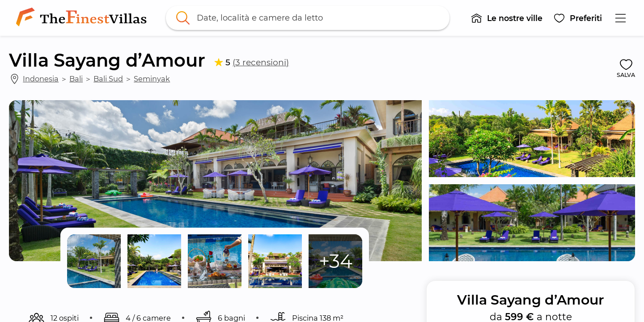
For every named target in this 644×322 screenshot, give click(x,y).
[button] (506, 18)
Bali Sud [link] (108, 79)
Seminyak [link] (152, 79)
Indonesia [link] (41, 79)
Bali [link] (76, 79)
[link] (83, 18)
